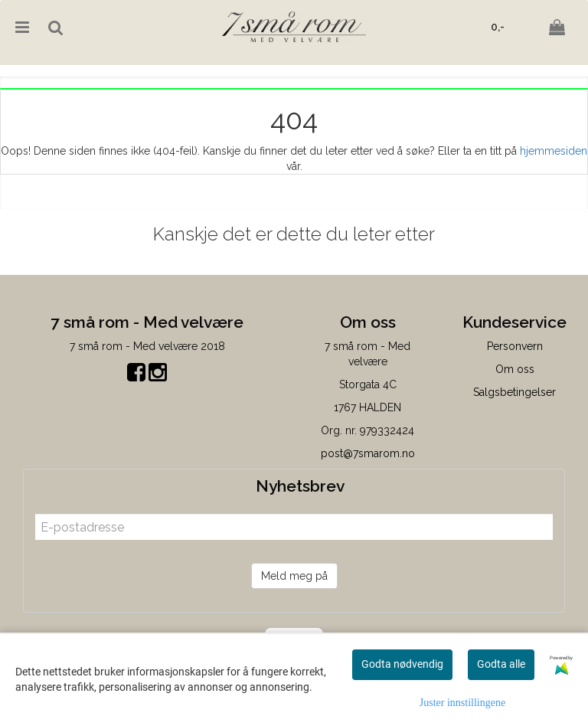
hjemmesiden (554, 151)
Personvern (515, 346)
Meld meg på (294, 576)
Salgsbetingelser (514, 392)
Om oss (515, 369)
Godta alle (501, 664)
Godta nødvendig (402, 664)
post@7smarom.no (368, 453)
